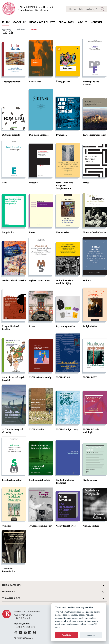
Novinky (7, 30)
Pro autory (66, 22)
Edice (34, 30)
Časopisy (19, 22)
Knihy (6, 22)
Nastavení (91, 635)
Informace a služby (42, 22)
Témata (21, 30)
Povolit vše (67, 635)
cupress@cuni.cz (22, 624)
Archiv (82, 22)
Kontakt (97, 22)
